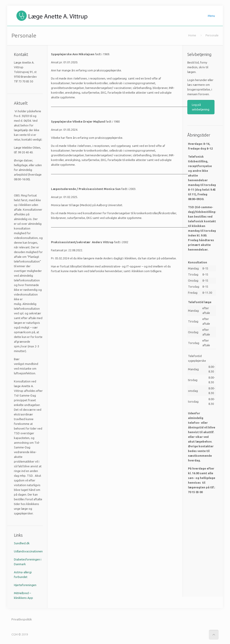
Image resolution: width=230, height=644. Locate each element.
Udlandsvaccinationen (28, 551)
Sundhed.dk (22, 543)
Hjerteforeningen (25, 585)
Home (192, 35)
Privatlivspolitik (22, 619)
